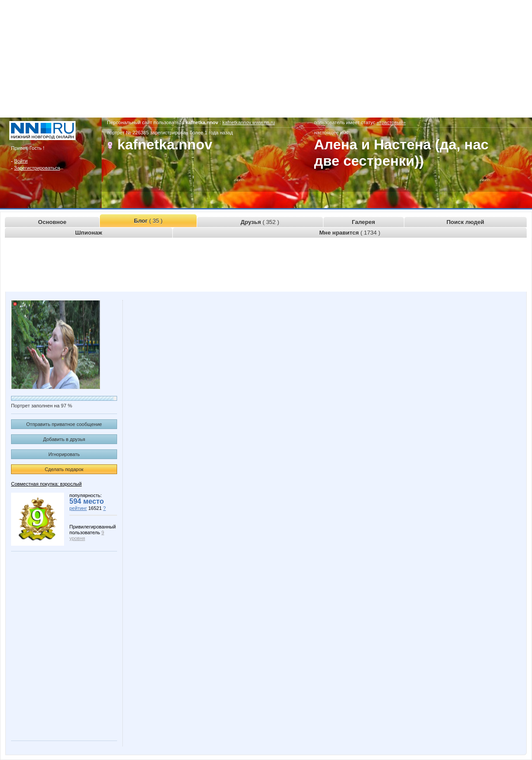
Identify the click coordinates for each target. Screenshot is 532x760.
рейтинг (78, 508)
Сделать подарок (64, 469)
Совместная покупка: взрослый (46, 484)
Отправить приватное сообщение (64, 424)
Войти (21, 161)
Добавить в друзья (64, 439)
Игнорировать (64, 454)
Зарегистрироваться (37, 168)
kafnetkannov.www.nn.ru (249, 122)
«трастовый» (391, 122)
